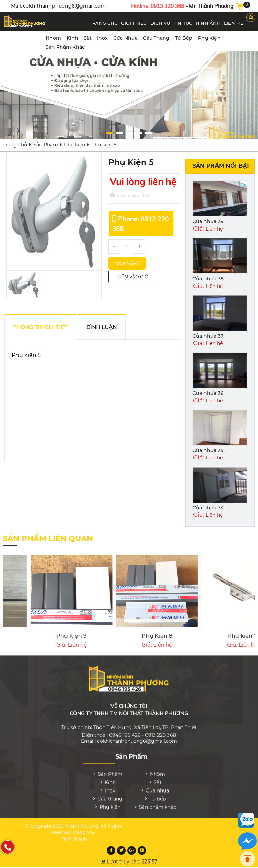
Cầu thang (156, 38)
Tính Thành (74, 836)
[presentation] (248, 602)
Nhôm (53, 38)
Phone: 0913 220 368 (140, 224)
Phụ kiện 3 (175, 636)
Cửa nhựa (125, 38)
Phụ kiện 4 (90, 636)
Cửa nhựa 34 (208, 508)
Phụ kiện (209, 38)
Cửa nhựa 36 (208, 393)
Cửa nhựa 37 (208, 336)
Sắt (88, 38)
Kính (72, 38)
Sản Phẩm (46, 145)
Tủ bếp (184, 38)
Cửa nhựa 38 (208, 279)
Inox (102, 38)
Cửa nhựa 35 (208, 450)
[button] (110, 133)
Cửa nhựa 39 (208, 221)
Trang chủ (15, 145)
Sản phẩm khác (65, 47)
